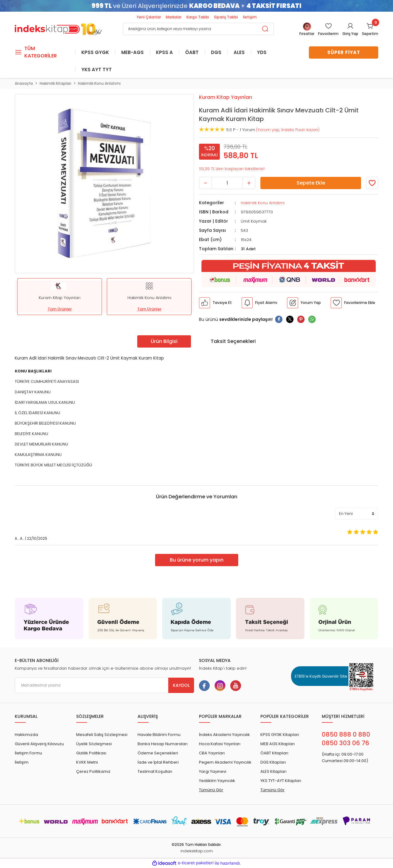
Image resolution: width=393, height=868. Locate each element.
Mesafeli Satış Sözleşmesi (102, 735)
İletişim (250, 17)
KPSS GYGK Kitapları (280, 735)
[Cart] (370, 30)
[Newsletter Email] (104, 686)
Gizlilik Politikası (91, 754)
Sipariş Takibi (226, 17)
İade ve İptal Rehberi (158, 763)
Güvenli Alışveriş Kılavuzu (39, 744)
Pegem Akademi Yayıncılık (225, 763)
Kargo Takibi (198, 17)
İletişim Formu (28, 754)
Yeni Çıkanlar (149, 17)
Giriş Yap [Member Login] (350, 34)
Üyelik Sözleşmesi (94, 744)
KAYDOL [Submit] (181, 686)
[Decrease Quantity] (205, 183)
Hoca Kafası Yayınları (220, 744)
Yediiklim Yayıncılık (217, 781)
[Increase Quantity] (249, 183)
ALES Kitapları (273, 772)
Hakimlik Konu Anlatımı (263, 203)
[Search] (198, 29)
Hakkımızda (26, 735)
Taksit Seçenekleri (233, 342)
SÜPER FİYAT (344, 52)
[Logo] (58, 28)
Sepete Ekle (311, 183)
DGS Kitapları (273, 763)
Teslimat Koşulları (155, 772)
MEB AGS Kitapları (278, 744)
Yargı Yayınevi (213, 772)
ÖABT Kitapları (274, 754)
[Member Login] (328, 30)
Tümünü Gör (211, 790)
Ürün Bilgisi (164, 342)
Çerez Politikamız (93, 772)
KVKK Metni (87, 763)
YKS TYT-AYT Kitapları (281, 781)
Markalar (174, 17)
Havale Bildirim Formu (159, 735)
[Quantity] (227, 183)
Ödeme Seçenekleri (158, 754)
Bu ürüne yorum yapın (197, 561)
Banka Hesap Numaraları (163, 744)
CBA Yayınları (212, 754)
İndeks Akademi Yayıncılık (224, 735)
